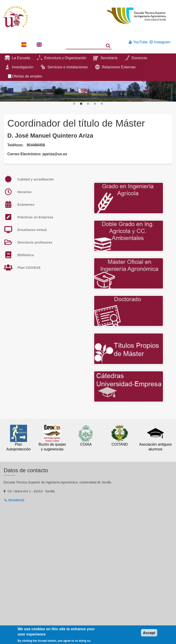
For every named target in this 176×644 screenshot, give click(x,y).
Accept (149, 633)
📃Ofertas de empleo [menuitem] (25, 76)
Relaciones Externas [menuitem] (119, 67)
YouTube (140, 42)
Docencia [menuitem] (139, 58)
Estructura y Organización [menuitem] (65, 58)
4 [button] (95, 104)
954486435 (16, 500)
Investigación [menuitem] (23, 67)
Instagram (162, 42)
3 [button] (88, 104)
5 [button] (102, 104)
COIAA (86, 444)
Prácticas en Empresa (35, 217)
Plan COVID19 (29, 268)
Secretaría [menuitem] (109, 58)
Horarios (25, 192)
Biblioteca (26, 255)
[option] (88, 91)
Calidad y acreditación (36, 179)
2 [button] (81, 104)
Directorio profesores (35, 242)
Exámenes (26, 204)
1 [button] (74, 104)
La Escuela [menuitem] (21, 58)
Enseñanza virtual (32, 230)
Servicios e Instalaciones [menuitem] (68, 67)
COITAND (120, 444)
